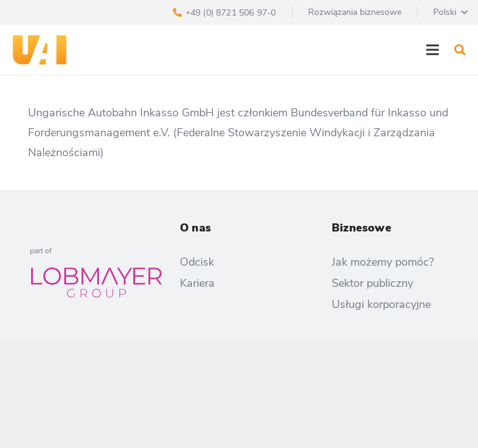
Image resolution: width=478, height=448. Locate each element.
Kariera (197, 283)
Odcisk (197, 262)
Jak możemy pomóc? (383, 262)
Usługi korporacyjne (381, 304)
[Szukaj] (460, 50)
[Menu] (433, 50)
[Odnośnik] (40, 50)
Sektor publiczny (373, 283)
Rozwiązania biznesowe (355, 12)
